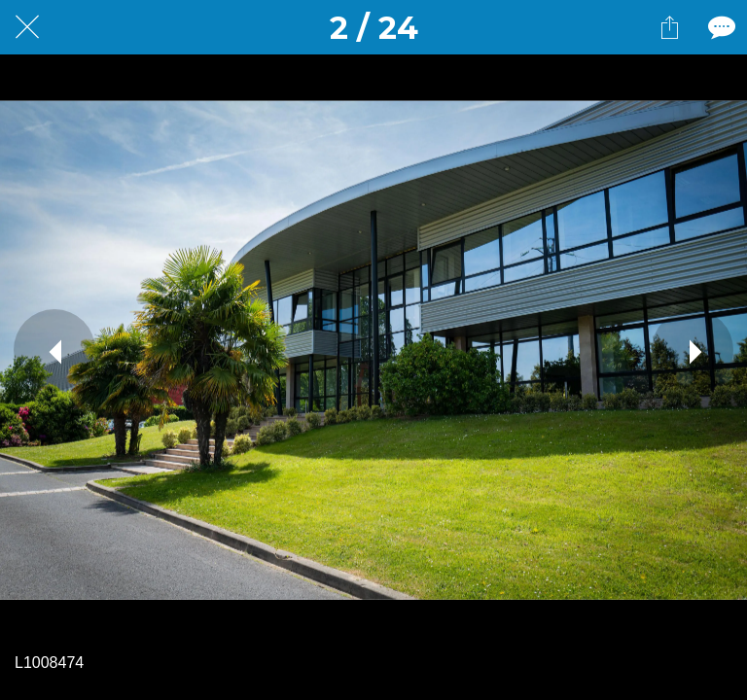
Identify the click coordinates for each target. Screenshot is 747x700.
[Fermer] (27, 27)
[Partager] (669, 27)
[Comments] (720, 27)
